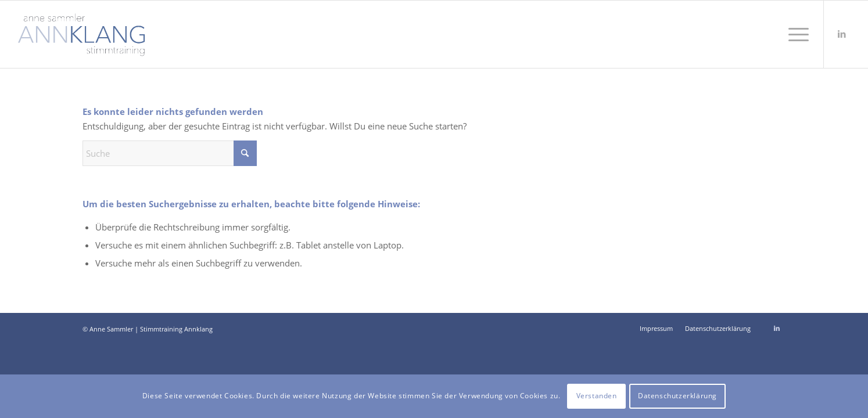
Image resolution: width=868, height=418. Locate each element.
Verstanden (597, 396)
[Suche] (170, 153)
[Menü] (795, 34)
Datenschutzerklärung (677, 396)
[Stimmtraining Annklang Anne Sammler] (82, 34)
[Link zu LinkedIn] (842, 34)
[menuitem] (795, 34)
